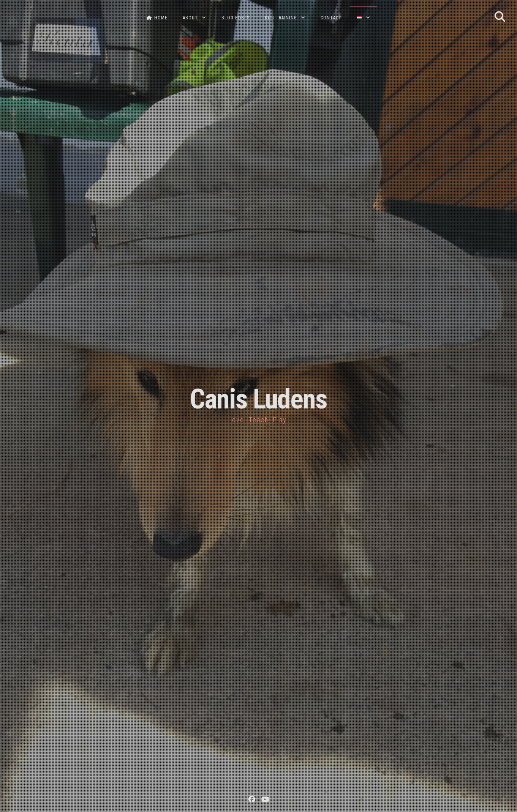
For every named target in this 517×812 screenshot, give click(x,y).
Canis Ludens (258, 399)
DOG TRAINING (281, 18)
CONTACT (331, 18)
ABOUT (190, 18)
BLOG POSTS (236, 18)
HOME (157, 18)
